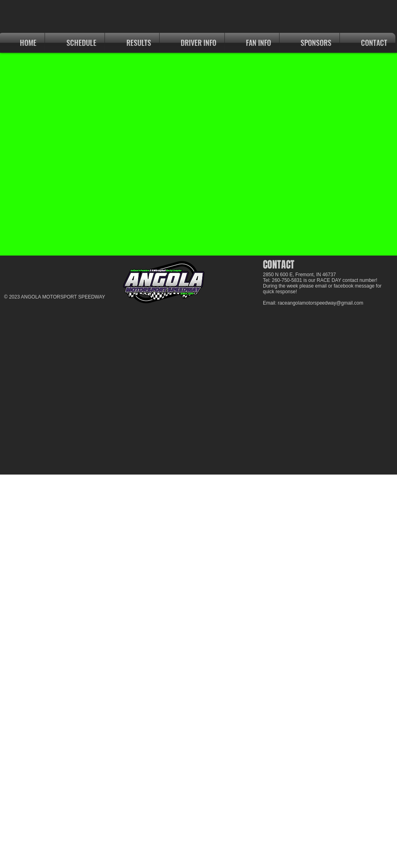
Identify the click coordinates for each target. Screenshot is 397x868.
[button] (132, 43)
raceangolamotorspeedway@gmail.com (321, 303)
